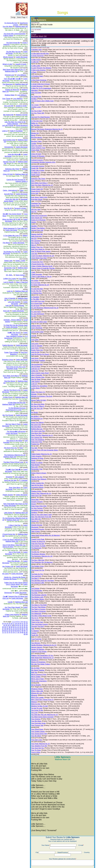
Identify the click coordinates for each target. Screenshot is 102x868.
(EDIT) (35, 18)
